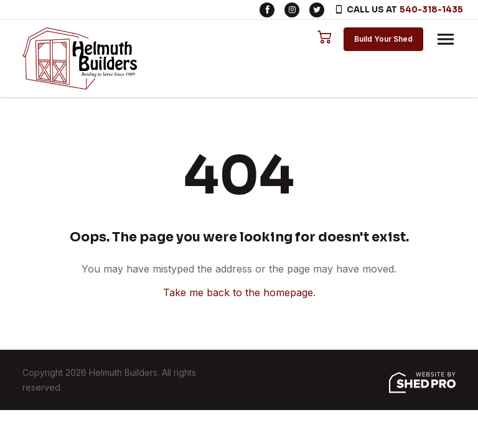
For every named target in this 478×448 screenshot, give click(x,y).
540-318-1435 (431, 10)
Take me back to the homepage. (239, 292)
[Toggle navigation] (446, 39)
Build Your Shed (383, 39)
